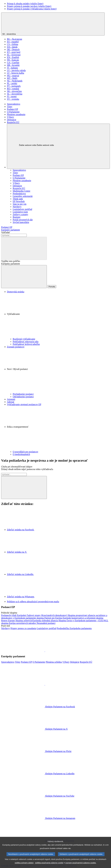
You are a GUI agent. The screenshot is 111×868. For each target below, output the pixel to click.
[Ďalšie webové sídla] (58, 146)
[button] (58, 315)
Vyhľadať (6, 232)
